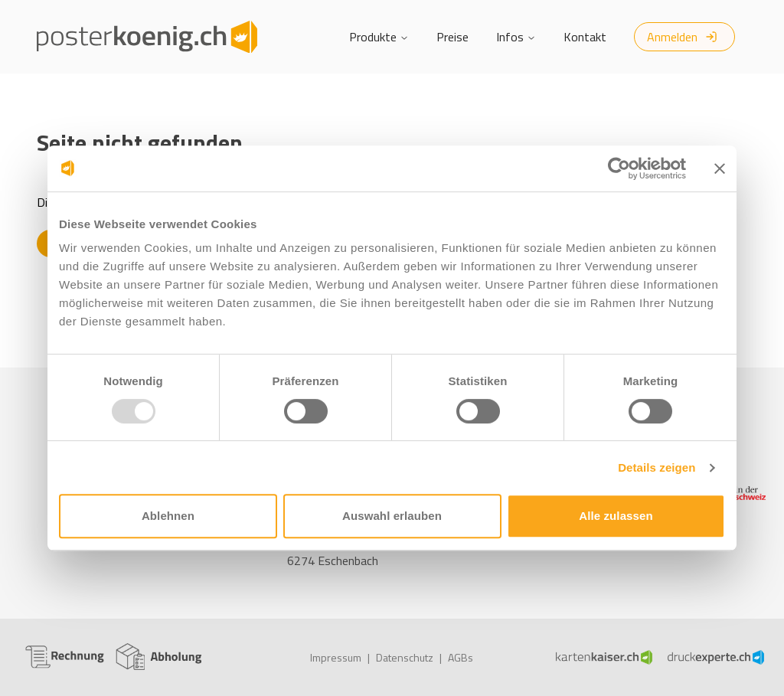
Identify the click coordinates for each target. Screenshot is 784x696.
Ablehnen (168, 516)
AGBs (461, 657)
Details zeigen (657, 467)
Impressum (336, 657)
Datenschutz (405, 657)
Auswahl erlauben (392, 516)
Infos (516, 37)
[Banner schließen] (720, 168)
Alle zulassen (616, 516)
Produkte (379, 37)
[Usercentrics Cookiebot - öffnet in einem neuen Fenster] (619, 168)
